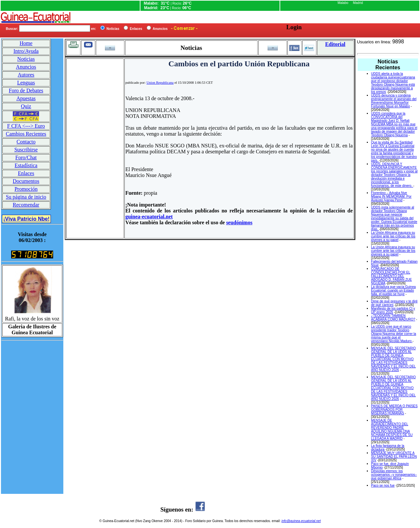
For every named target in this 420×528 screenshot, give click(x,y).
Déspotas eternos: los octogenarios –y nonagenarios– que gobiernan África (394, 475)
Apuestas (26, 98)
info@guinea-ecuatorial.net (301, 521)
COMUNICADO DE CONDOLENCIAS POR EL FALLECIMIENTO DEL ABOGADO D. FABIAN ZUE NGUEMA (391, 276)
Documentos (26, 181)
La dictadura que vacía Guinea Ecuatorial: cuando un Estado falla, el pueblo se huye (393, 290)
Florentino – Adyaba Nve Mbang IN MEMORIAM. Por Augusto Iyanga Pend (391, 197)
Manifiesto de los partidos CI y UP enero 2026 (393, 310)
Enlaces (26, 173)
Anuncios (26, 67)
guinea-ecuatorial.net (149, 217)
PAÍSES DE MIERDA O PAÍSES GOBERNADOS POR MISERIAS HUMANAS (394, 410)
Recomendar (26, 205)
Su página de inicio (26, 197)
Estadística (26, 165)
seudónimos (239, 222)
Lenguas (26, 83)
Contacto (26, 142)
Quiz (26, 106)
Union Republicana (160, 83)
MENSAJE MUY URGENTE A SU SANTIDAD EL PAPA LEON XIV (394, 457)
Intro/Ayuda (26, 51)
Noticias (26, 59)
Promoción (26, 189)
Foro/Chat (26, 157)
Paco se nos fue (383, 485)
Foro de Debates (26, 90)
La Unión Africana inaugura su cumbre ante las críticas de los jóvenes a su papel (393, 236)
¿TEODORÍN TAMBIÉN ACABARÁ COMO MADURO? (393, 318)
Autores (26, 75)
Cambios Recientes (26, 134)
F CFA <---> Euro (26, 126)
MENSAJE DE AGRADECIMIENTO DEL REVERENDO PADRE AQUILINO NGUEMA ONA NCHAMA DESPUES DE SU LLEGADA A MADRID (392, 429)
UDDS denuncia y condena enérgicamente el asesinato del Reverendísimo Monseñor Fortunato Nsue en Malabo (394, 101)
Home (26, 43)
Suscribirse (26, 150)
